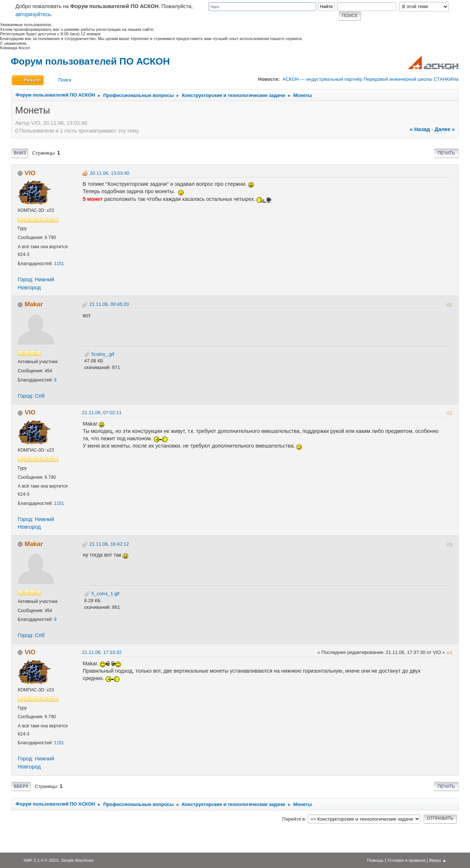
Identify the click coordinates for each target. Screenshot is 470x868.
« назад (420, 129)
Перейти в (294, 819)
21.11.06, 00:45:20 (109, 304)
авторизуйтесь (33, 14)
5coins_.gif (99, 354)
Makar (34, 304)
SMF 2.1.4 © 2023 (41, 860)
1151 (59, 264)
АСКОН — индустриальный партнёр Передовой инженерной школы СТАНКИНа (370, 79)
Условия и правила (406, 860)
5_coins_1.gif (102, 594)
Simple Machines (77, 860)
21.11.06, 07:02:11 (102, 413)
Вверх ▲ (438, 860)
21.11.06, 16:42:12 (109, 544)
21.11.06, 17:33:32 (102, 652)
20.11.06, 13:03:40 (109, 173)
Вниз (20, 153)
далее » (445, 129)
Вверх (21, 786)
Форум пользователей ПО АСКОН (90, 61)
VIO (30, 173)
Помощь (375, 860)
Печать (446, 153)
